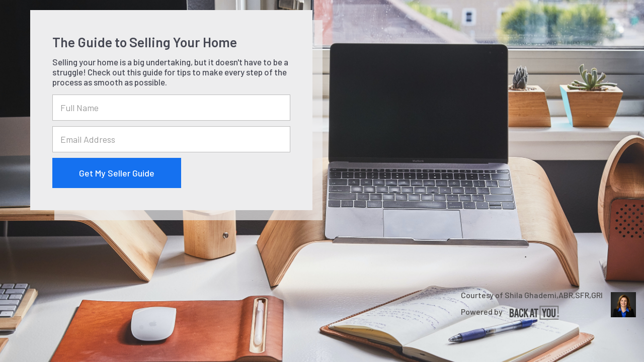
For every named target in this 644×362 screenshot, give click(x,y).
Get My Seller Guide (117, 173)
